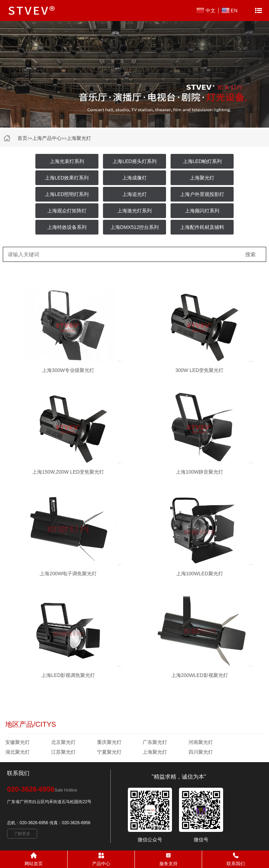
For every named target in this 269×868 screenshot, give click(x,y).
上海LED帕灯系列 (202, 161)
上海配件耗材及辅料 (202, 227)
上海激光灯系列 (134, 211)
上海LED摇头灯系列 (134, 161)
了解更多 (22, 834)
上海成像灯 (134, 178)
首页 (22, 138)
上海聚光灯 (79, 138)
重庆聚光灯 (109, 742)
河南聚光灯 (201, 742)
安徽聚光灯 (18, 742)
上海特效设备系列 (67, 227)
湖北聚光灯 (18, 752)
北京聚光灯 (63, 742)
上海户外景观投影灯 (202, 194)
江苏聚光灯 (63, 752)
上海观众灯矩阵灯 (67, 211)
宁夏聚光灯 (109, 752)
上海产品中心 (47, 138)
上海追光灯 (134, 194)
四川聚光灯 (201, 752)
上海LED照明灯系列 (67, 194)
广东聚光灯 (155, 742)
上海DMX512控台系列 (134, 227)
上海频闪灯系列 (202, 211)
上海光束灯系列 (67, 161)
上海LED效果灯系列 (67, 178)
